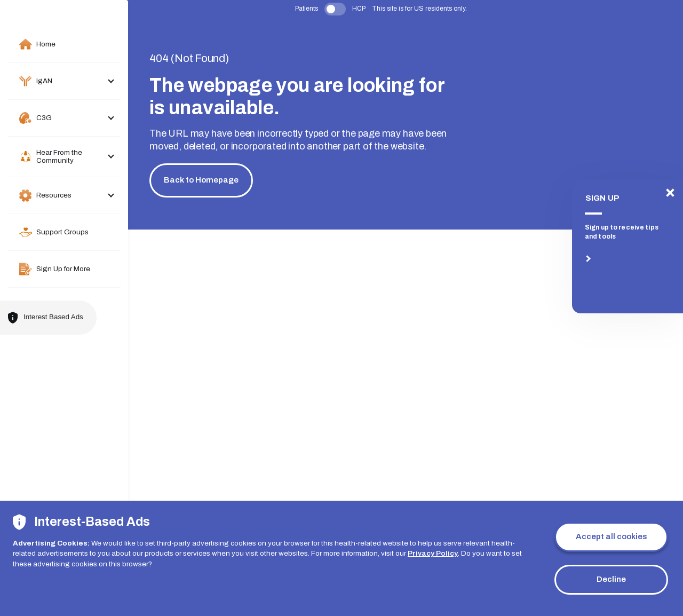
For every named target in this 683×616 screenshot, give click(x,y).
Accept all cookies (611, 536)
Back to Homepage (201, 180)
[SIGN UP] (628, 247)
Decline (611, 579)
